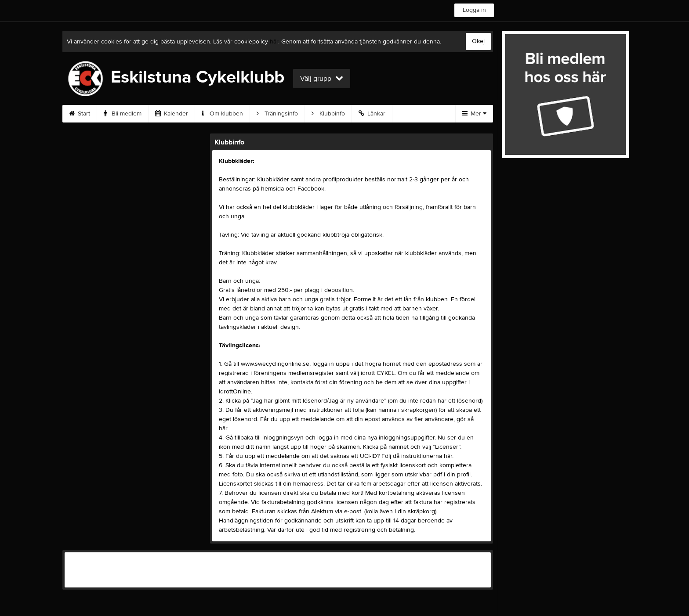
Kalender (172, 114)
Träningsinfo (277, 114)
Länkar (372, 114)
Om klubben (222, 114)
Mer (474, 114)
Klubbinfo (328, 114)
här (274, 42)
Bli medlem (123, 114)
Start (80, 114)
